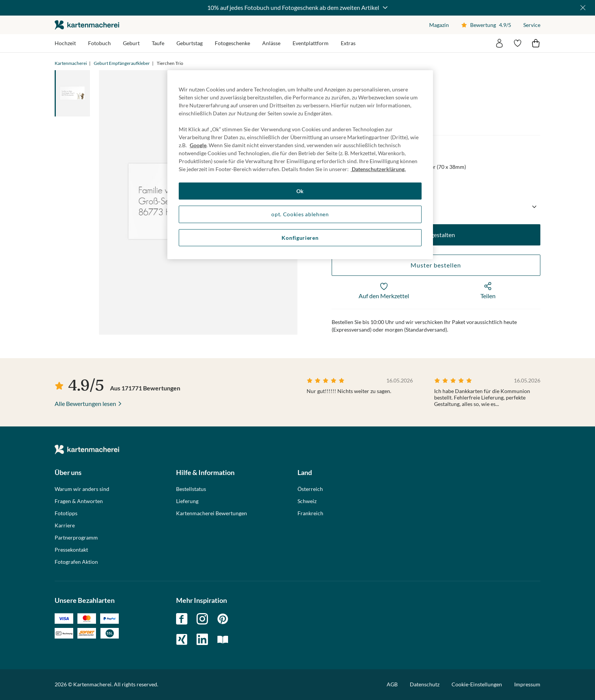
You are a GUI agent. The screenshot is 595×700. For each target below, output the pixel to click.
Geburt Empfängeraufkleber (122, 63)
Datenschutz (425, 684)
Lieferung (187, 501)
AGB (392, 684)
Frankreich (310, 513)
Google (198, 145)
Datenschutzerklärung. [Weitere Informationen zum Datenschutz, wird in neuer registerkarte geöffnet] (378, 169)
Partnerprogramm (76, 538)
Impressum (527, 684)
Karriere (65, 525)
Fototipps (66, 513)
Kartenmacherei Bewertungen (212, 513)
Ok (300, 191)
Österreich (310, 489)
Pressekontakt (71, 550)
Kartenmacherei (71, 63)
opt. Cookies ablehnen (300, 214)
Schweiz (307, 501)
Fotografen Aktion (76, 562)
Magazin (439, 25)
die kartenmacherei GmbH (87, 25)
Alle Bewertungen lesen (85, 403)
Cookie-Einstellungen (477, 684)
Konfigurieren (300, 238)
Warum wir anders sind (82, 489)
